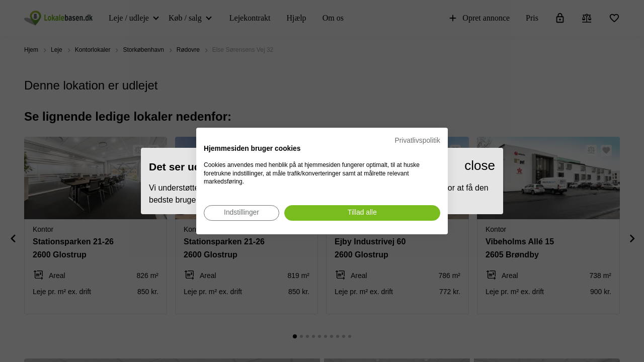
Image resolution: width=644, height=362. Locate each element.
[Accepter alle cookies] (362, 213)
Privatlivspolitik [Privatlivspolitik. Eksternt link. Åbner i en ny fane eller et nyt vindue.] (418, 141)
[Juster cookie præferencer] (242, 213)
